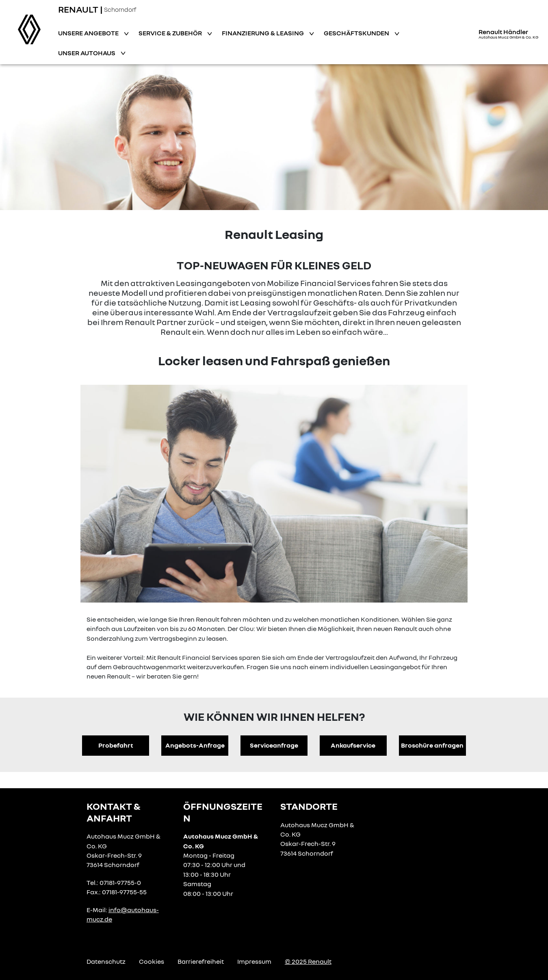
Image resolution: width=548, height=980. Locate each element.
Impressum (254, 961)
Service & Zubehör (171, 33)
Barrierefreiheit (201, 961)
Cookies (152, 961)
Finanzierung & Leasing (263, 33)
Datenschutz (106, 961)
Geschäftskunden (357, 33)
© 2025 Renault (308, 961)
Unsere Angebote (89, 33)
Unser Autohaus (87, 53)
